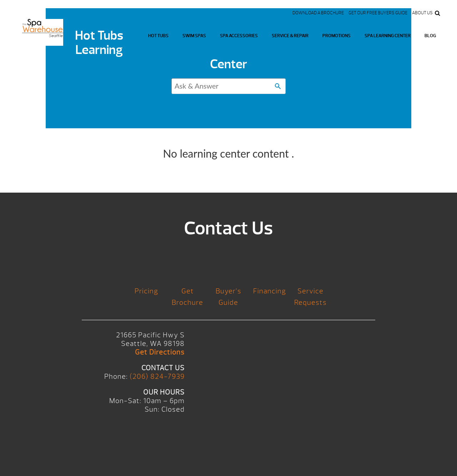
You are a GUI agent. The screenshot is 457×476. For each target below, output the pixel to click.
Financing (270, 291)
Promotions (337, 36)
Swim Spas (194, 36)
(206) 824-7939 (157, 376)
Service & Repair (290, 36)
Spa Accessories (239, 36)
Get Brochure (187, 297)
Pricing (146, 291)
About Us (422, 13)
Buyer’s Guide (228, 297)
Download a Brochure (318, 13)
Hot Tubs (158, 36)
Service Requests (310, 297)
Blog (430, 36)
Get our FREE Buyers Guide (378, 13)
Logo (43, 32)
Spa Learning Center (388, 36)
